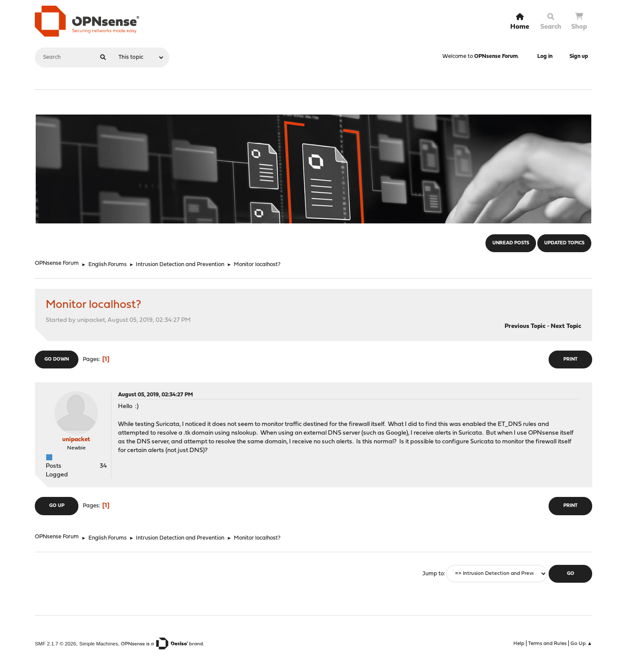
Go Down (57, 360)
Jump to (433, 574)
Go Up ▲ (581, 644)
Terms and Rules (547, 644)
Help (519, 644)
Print (570, 360)
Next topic (566, 326)
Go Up (57, 506)
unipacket (76, 440)
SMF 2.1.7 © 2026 (56, 643)
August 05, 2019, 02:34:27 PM (155, 395)
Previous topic (525, 326)
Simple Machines (99, 643)
